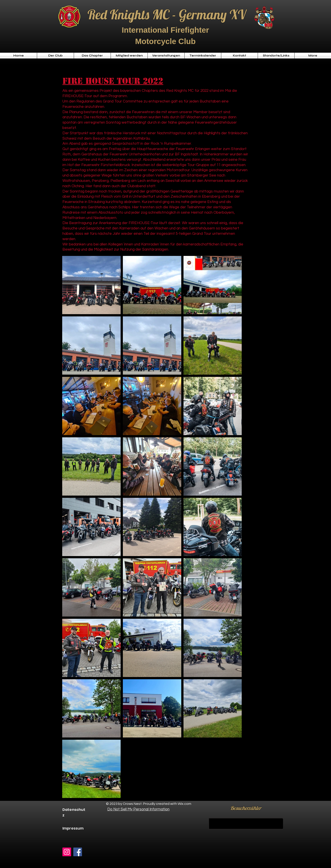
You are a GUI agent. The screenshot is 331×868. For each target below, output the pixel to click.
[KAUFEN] (246, 824)
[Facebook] (78, 852)
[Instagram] (67, 852)
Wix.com (184, 804)
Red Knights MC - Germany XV (167, 14)
